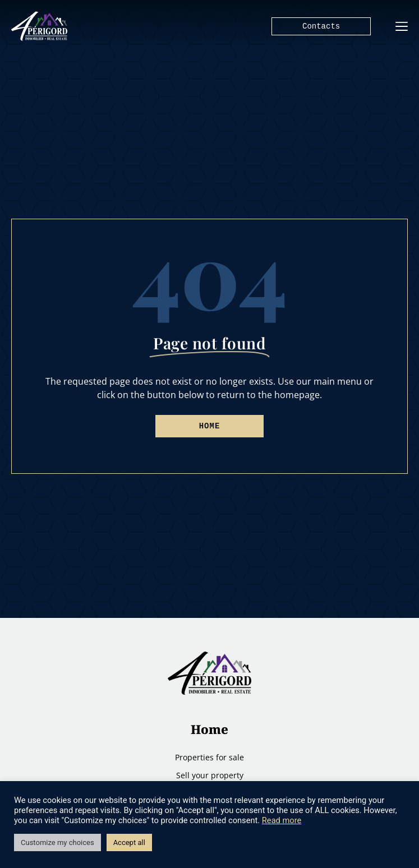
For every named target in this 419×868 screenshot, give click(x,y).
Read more (282, 820)
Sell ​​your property (210, 775)
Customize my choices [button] (57, 842)
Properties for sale (209, 757)
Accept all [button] (129, 842)
